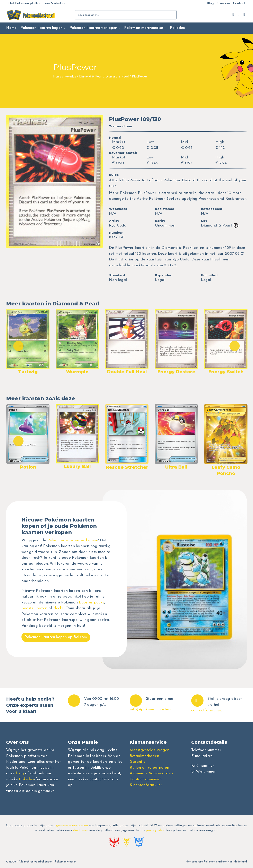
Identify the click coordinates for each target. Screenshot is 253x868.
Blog (210, 3)
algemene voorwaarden (71, 825)
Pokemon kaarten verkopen (93, 28)
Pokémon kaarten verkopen (72, 540)
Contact (239, 3)
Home (11, 28)
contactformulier (206, 710)
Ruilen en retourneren (149, 768)
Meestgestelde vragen (150, 750)
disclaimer (81, 830)
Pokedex (177, 28)
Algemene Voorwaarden (151, 773)
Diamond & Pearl (91, 77)
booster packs (92, 603)
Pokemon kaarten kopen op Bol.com (56, 637)
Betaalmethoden (144, 756)
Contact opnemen (146, 779)
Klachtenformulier (146, 785)
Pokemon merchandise (144, 28)
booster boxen (34, 608)
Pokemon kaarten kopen (42, 28)
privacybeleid (156, 830)
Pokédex (27, 779)
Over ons (223, 3)
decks (59, 608)
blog (20, 773)
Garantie (138, 762)
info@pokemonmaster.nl (152, 709)
